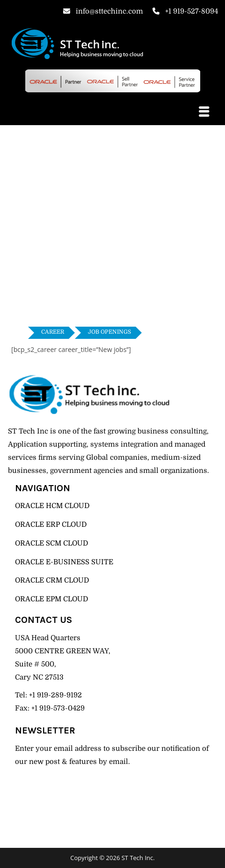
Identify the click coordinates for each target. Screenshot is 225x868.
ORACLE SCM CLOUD (51, 543)
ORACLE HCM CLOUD (52, 506)
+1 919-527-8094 (185, 11)
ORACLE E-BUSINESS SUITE (64, 562)
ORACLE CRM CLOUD (52, 580)
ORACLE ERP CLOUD (51, 524)
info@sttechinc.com (103, 11)
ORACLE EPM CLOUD (51, 599)
